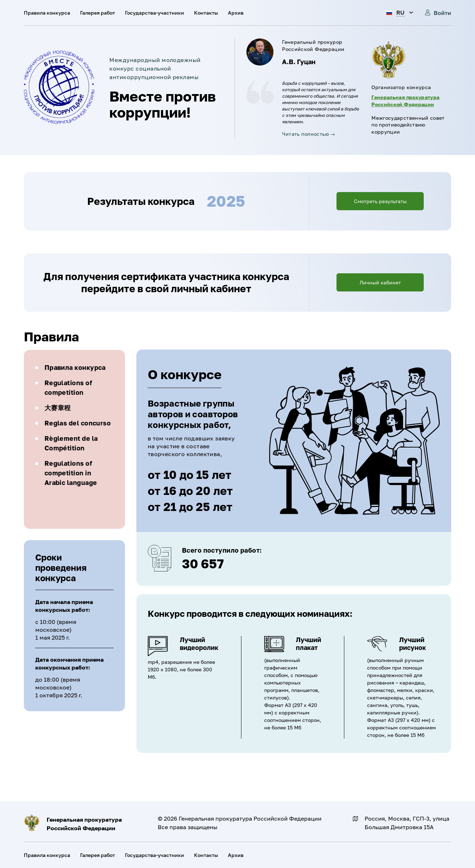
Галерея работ (98, 13)
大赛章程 (58, 408)
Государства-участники (155, 13)
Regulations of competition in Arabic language (71, 473)
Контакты (206, 13)
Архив (236, 13)
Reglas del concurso (78, 423)
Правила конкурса (47, 13)
